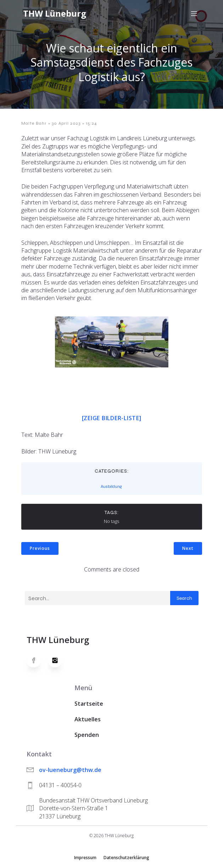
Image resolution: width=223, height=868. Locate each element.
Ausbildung (111, 486)
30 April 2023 (66, 123)
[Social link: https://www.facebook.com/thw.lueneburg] (37, 660)
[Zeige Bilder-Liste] (112, 418)
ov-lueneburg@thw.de (70, 770)
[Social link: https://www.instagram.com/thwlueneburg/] (58, 660)
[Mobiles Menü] (194, 13)
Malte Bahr (34, 123)
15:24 (91, 123)
